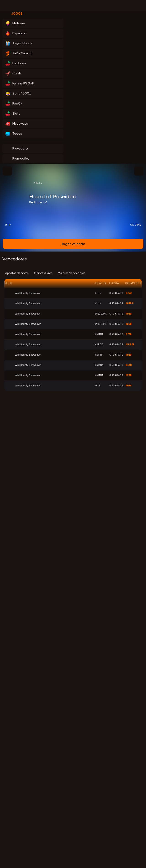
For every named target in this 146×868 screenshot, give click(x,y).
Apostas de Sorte (17, 273)
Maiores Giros (43, 273)
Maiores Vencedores (72, 273)
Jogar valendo (73, 244)
